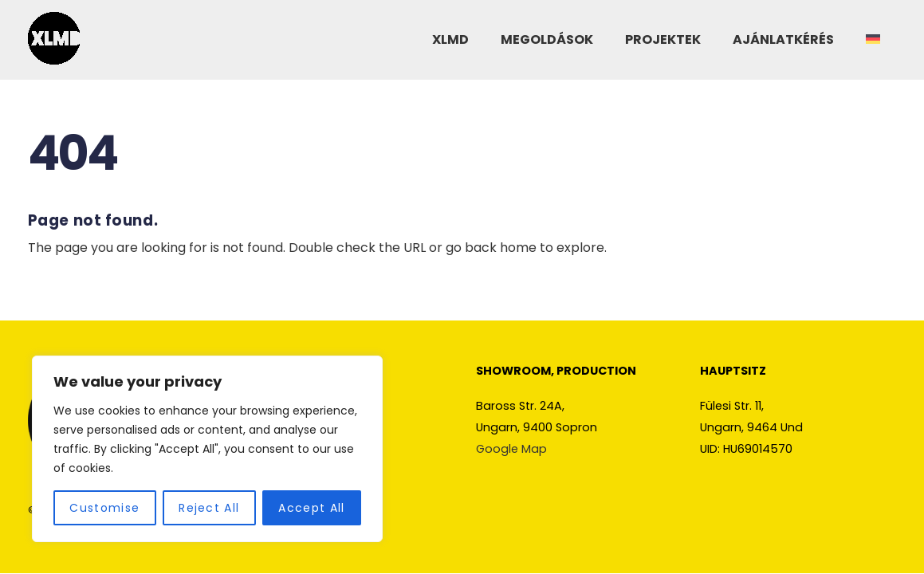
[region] (207, 449)
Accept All (311, 508)
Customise (104, 508)
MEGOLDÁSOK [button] (547, 39)
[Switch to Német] (873, 40)
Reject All (209, 508)
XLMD (450, 39)
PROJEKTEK (663, 39)
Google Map (511, 449)
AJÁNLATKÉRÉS (783, 39)
